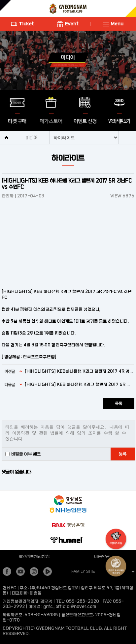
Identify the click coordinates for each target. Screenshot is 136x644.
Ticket (23, 24)
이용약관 (102, 556)
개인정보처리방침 (34, 556)
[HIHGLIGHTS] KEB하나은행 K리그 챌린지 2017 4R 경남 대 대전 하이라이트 (79, 371)
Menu (113, 24)
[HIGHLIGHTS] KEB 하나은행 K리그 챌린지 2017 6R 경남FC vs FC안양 (79, 384)
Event (68, 24)
